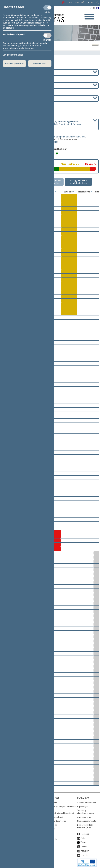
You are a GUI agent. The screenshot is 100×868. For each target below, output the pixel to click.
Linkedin (84, 855)
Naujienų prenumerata (87, 821)
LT (88, 3)
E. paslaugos (83, 807)
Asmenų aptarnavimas (87, 803)
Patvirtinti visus (40, 63)
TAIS (70, 3)
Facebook (85, 834)
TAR (77, 3)
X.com (83, 842)
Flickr (83, 838)
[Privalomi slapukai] (47, 8)
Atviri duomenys (84, 817)
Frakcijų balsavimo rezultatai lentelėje (79, 182)
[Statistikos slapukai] (47, 35)
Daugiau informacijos (13, 55)
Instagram (85, 851)
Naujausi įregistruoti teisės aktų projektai (57, 813)
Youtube (84, 847)
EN (92, 3)
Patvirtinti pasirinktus (14, 63)
